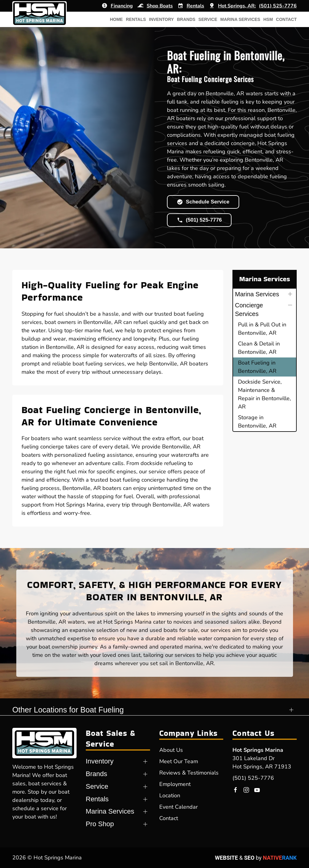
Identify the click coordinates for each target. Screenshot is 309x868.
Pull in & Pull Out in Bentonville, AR (262, 329)
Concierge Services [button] (249, 310)
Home (116, 19)
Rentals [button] (136, 19)
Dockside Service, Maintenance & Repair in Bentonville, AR (264, 394)
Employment (175, 784)
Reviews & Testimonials (189, 773)
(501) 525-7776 (253, 778)
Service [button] (208, 19)
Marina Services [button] (240, 19)
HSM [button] (268, 19)
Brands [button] (186, 19)
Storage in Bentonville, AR (257, 422)
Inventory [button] (162, 19)
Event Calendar (178, 807)
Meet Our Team (179, 761)
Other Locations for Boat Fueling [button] (68, 710)
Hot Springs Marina (258, 750)
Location (170, 795)
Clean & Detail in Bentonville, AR (259, 348)
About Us (171, 750)
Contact (286, 19)
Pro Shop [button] (100, 824)
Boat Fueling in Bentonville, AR (257, 367)
